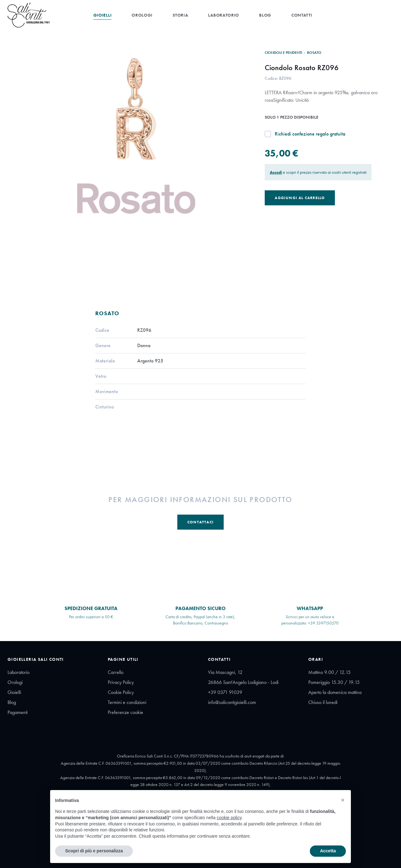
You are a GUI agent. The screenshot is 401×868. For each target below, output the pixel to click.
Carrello (116, 672)
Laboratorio (224, 15)
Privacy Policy (121, 682)
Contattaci (200, 522)
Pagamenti (18, 712)
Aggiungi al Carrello (300, 198)
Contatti (302, 15)
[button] (343, 800)
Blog (265, 15)
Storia (180, 15)
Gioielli (103, 15)
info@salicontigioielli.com (232, 702)
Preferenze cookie (125, 712)
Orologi (142, 15)
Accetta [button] (328, 851)
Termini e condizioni (127, 702)
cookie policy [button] (229, 818)
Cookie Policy (121, 692)
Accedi (276, 172)
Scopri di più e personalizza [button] (94, 851)
